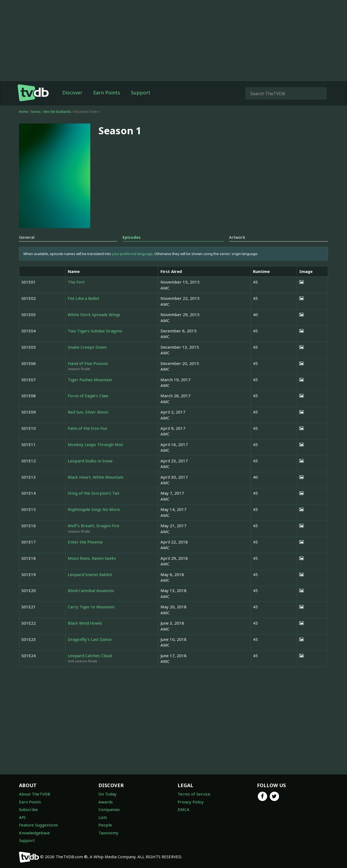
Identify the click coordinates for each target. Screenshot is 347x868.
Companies (109, 809)
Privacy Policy (191, 802)
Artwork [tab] (237, 237)
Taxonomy (108, 833)
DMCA (184, 809)
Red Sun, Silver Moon (88, 412)
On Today (107, 794)
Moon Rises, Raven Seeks (92, 558)
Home (24, 112)
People (105, 825)
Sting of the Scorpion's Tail (93, 493)
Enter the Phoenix (85, 542)
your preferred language (132, 254)
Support (141, 93)
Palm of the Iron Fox (87, 428)
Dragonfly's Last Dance (90, 639)
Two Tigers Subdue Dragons (95, 331)
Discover (72, 93)
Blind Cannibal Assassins (91, 590)
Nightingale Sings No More (94, 509)
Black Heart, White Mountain (96, 477)
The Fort (76, 282)
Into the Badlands (58, 112)
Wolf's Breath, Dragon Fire (94, 526)
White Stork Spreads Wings (94, 314)
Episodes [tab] (132, 237)
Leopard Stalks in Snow (90, 461)
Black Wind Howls (85, 623)
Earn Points (107, 93)
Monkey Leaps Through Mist (95, 444)
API (22, 817)
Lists (103, 817)
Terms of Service (194, 794)
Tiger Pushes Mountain (90, 380)
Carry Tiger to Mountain (91, 607)
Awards (106, 802)
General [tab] (27, 237)
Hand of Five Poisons (88, 363)
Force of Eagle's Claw (88, 396)
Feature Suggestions (38, 825)
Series (36, 112)
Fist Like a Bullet (83, 298)
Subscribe (28, 809)
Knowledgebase (34, 833)
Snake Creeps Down (87, 347)
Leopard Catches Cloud (90, 656)
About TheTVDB (35, 794)
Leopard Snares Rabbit (90, 574)
